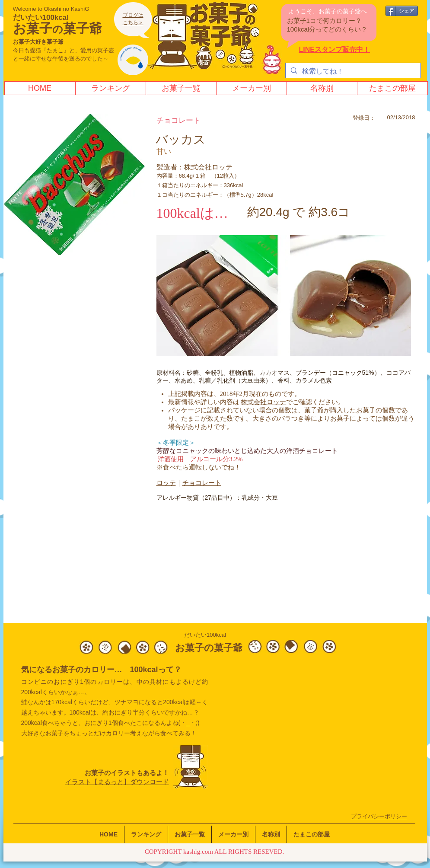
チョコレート (202, 483)
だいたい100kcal (41, 18)
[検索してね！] (352, 71)
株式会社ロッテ (263, 402)
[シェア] (402, 11)
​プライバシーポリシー (379, 816)
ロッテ (166, 483)
